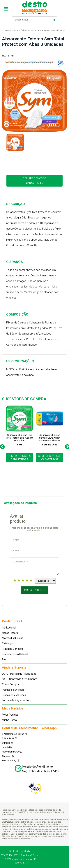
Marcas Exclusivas (13, 638)
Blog (5, 659)
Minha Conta (9, 720)
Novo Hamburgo (12, 752)
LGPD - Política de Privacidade (19, 674)
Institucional (9, 628)
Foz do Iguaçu (11, 761)
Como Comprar (11, 684)
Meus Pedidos (10, 715)
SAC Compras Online (14, 734)
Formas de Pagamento (15, 700)
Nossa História (10, 633)
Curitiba (7, 743)
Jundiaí (7, 747)
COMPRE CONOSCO (34, 181)
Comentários (34, 566)
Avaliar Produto (35, 590)
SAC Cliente (9, 738)
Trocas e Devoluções (14, 695)
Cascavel (8, 756)
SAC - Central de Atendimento (20, 679)
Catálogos (8, 643)
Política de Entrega (13, 690)
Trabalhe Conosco (13, 649)
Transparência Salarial (15, 654)
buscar (54, 20)
